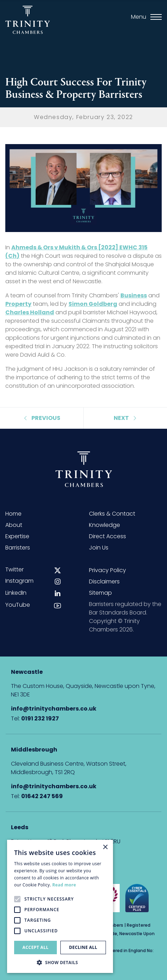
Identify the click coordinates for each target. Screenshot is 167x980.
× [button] (105, 847)
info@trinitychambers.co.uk (54, 709)
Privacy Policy (108, 570)
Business (134, 295)
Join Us (99, 548)
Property (18, 304)
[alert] (60, 906)
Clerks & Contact (112, 514)
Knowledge (105, 525)
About (14, 525)
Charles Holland (30, 312)
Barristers (18, 548)
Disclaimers (104, 581)
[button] (60, 962)
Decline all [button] (83, 947)
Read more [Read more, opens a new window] (64, 885)
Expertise (17, 536)
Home (13, 514)
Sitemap (100, 593)
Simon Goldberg (93, 304)
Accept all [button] (36, 947)
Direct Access (108, 536)
